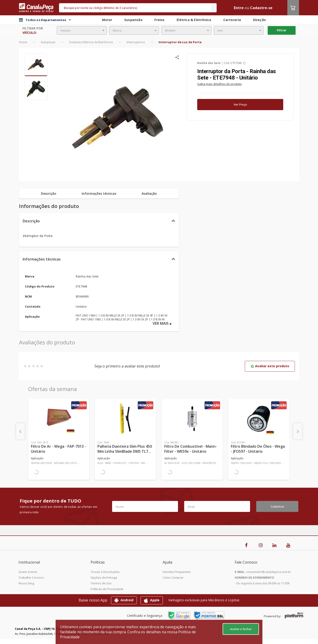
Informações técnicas (42, 259)
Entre (239, 8)
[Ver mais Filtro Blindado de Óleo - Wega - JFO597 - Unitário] (259, 419)
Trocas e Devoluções (105, 572)
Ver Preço (240, 104)
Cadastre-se (261, 8)
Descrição (31, 221)
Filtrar (282, 30)
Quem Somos (28, 572)
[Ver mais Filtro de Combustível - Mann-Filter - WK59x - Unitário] (192, 419)
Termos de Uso (101, 583)
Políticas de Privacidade (107, 589)
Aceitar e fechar (241, 629)
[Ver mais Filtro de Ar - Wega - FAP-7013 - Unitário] (59, 419)
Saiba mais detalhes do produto (220, 84)
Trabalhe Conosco (31, 577)
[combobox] (82, 30)
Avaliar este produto (270, 366)
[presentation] (20, 431)
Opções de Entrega (104, 577)
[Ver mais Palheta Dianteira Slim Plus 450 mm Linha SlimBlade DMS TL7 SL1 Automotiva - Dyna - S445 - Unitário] (125, 419)
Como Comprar (173, 577)
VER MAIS (162, 323)
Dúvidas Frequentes (177, 572)
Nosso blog (26, 583)
